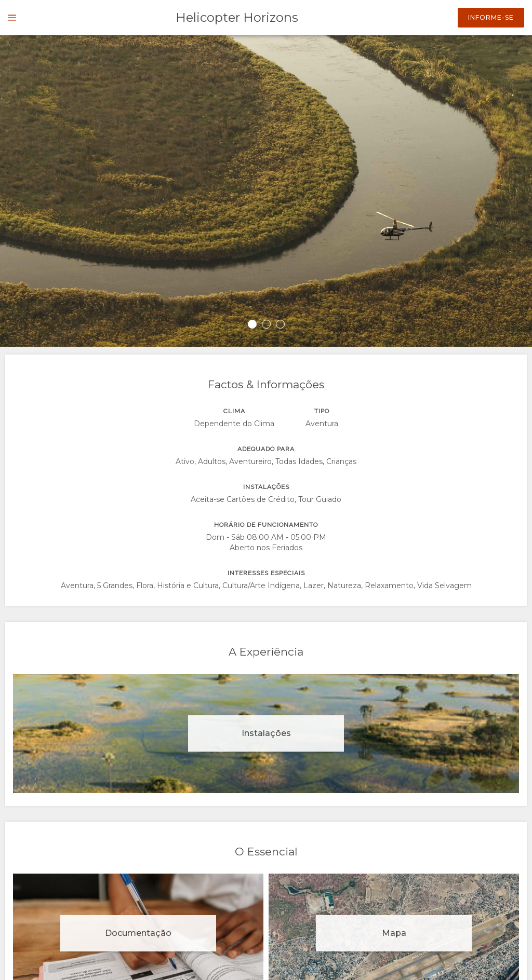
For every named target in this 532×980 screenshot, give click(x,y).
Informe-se (491, 17)
